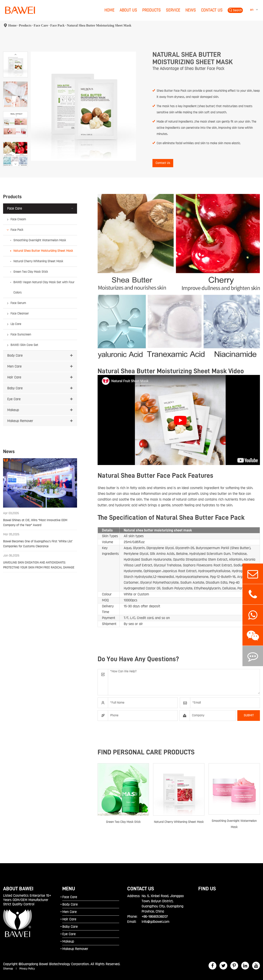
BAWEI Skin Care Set (24, 345)
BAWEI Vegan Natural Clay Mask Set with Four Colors (44, 287)
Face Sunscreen (21, 335)
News (191, 10)
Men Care (14, 366)
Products (151, 10)
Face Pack (57, 25)
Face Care (41, 25)
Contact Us (212, 10)
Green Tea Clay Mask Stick (31, 272)
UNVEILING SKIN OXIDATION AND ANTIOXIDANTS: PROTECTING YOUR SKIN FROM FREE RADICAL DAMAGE (39, 565)
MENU (69, 889)
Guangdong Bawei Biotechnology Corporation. (55, 964)
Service (173, 10)
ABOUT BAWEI (18, 889)
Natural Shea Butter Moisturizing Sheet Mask (99, 25)
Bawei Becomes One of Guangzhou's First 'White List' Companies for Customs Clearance (38, 544)
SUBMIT (249, 715)
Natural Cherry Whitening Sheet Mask (38, 261)
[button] (15, 54)
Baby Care (15, 388)
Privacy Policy (27, 969)
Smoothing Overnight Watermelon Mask (40, 240)
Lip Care (16, 324)
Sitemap (8, 969)
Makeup (13, 410)
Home (109, 10)
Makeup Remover (20, 421)
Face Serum (18, 303)
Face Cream (18, 219)
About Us (128, 10)
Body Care (15, 355)
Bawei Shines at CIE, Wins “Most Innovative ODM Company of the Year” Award (35, 523)
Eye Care (14, 399)
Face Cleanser (20, 314)
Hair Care (14, 377)
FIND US (207, 889)
